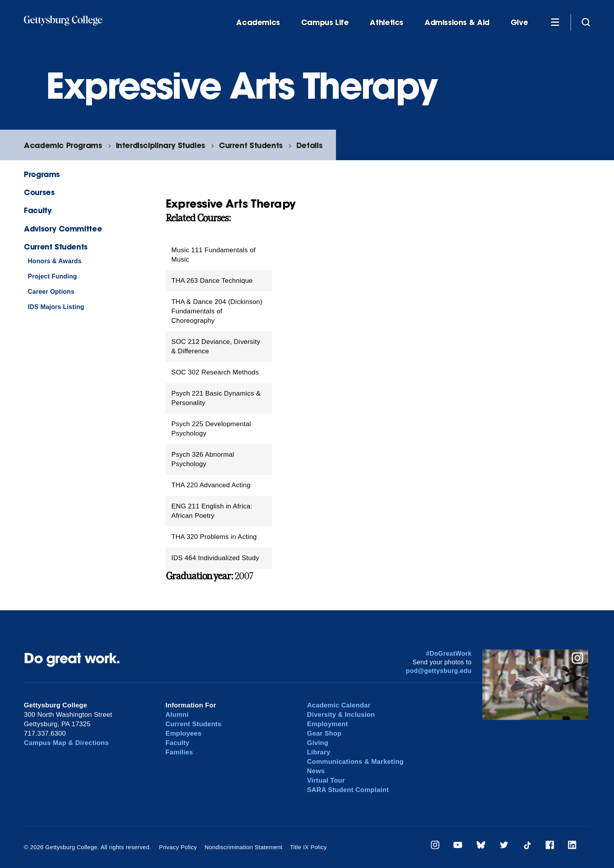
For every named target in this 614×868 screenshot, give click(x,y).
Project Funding (52, 276)
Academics (258, 23)
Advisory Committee (63, 229)
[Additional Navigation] (555, 22)
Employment (328, 724)
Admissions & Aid (457, 23)
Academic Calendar (339, 705)
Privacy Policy (178, 847)
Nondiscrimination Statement (243, 847)
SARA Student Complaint (348, 790)
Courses (39, 192)
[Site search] (586, 22)
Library (319, 752)
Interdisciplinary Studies (161, 145)
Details (309, 145)
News (316, 771)
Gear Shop (324, 733)
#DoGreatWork (449, 654)
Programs (42, 174)
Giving (318, 743)
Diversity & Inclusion (341, 715)
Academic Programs (63, 145)
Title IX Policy (308, 847)
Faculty (38, 210)
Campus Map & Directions (66, 743)
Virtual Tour (326, 780)
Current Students (251, 145)
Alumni (177, 715)
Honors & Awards (55, 261)
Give (519, 23)
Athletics (386, 23)
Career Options (51, 292)
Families (179, 752)
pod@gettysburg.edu (439, 671)
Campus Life (325, 23)
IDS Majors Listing (56, 307)
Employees (184, 733)
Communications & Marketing (355, 762)
